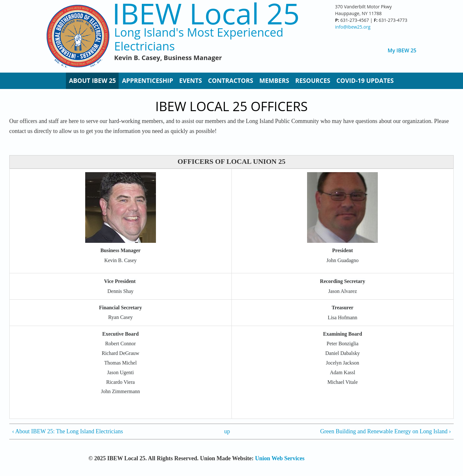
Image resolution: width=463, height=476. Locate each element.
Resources (313, 81)
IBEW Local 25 (206, 13)
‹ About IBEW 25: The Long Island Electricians (68, 431)
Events (191, 81)
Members (274, 81)
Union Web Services (280, 458)
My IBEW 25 (402, 51)
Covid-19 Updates (365, 81)
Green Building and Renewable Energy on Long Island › (386, 431)
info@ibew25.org (353, 27)
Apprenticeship (147, 81)
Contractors (231, 81)
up (227, 431)
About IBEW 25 (92, 81)
